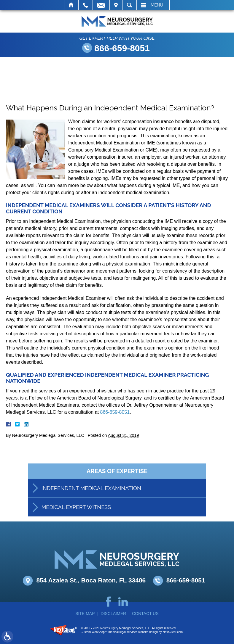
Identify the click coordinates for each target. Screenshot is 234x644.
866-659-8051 (122, 48)
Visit (116, 5)
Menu (157, 5)
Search (129, 5)
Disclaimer (114, 614)
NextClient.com (173, 632)
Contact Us (145, 614)
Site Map (85, 614)
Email (101, 5)
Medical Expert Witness (76, 514)
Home (71, 5)
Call (86, 5)
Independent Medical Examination (91, 495)
